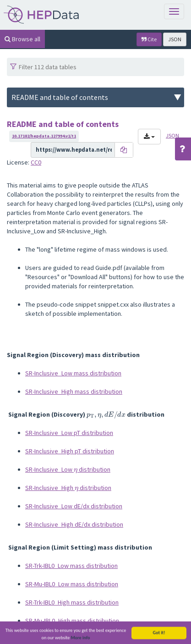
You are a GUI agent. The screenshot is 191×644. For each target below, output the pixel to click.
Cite (149, 39)
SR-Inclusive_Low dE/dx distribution (74, 506)
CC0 (36, 162)
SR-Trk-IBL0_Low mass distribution (71, 566)
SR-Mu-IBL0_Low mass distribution (72, 584)
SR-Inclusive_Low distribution (68, 469)
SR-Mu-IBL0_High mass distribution (72, 621)
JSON (175, 39)
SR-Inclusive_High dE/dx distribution (74, 524)
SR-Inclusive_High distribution (68, 488)
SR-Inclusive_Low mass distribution (73, 373)
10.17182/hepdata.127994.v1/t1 (44, 136)
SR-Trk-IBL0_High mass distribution (72, 602)
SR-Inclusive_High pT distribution (70, 451)
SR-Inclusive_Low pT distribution (69, 433)
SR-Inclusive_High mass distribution (74, 391)
